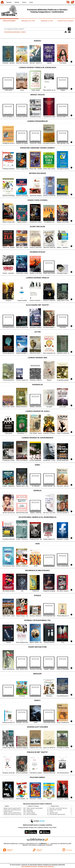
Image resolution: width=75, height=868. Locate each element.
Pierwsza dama (30, 811)
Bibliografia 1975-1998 (28, 21)
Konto (31, 2)
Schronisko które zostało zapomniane (57, 814)
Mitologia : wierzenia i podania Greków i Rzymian (14, 808)
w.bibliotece (44, 844)
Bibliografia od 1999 (47, 21)
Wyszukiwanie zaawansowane (12, 32)
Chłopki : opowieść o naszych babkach (35, 808)
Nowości (9, 2)
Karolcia (51, 811)
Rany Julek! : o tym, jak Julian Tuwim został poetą (60, 808)
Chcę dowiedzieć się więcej (29, 866)
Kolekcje (23, 32)
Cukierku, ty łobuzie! (31, 813)
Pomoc (24, 2)
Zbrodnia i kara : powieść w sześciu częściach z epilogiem (16, 814)
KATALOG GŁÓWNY (9, 21)
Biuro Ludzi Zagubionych (32, 814)
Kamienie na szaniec (8, 811)
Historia (17, 2)
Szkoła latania (30, 810)
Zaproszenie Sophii (54, 813)
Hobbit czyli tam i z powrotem (56, 810)
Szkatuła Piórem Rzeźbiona (66, 21)
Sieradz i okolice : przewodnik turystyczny (12, 810)
